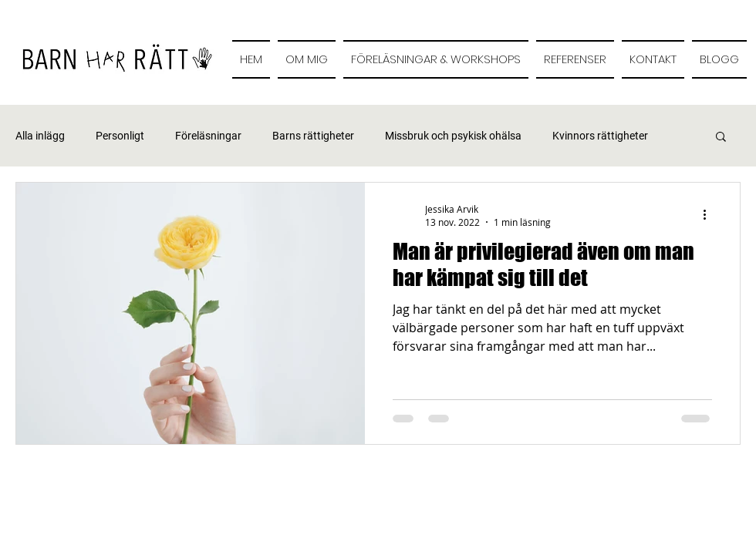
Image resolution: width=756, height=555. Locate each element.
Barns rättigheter (313, 136)
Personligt (120, 136)
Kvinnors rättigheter (600, 136)
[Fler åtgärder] (710, 215)
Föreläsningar (208, 136)
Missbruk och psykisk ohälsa (453, 136)
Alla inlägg (40, 136)
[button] (721, 138)
